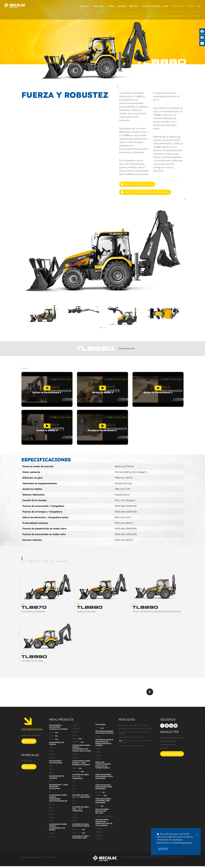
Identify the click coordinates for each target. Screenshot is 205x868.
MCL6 (51, 816)
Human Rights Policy (175, 859)
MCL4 (51, 809)
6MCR (51, 768)
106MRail (99, 831)
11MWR (52, 756)
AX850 (75, 756)
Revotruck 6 (79, 831)
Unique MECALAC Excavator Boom (132, 739)
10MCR (52, 775)
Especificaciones (127, 350)
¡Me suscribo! (172, 756)
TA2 (74, 787)
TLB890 (98, 757)
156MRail (99, 837)
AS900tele (76, 730)
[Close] (197, 834)
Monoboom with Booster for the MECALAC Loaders (135, 735)
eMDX (100, 730)
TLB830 (98, 738)
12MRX (54, 741)
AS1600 (75, 737)
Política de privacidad (146, 859)
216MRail (99, 840)
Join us (160, 859)
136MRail (99, 834)
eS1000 (77, 741)
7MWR (52, 749)
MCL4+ (52, 813)
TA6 (74, 802)
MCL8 (51, 823)
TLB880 (98, 754)
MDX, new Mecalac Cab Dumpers (131, 748)
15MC (51, 783)
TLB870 (98, 751)
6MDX (75, 819)
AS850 (75, 727)
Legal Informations (129, 859)
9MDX (75, 823)
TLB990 (98, 761)
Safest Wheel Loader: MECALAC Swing (133, 727)
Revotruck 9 (79, 835)
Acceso (29, 743)
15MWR (52, 759)
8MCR (51, 771)
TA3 (74, 790)
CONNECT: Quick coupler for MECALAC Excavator (136, 743)
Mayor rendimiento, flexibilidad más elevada (157, 613)
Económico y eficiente (33, 613)
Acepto (163, 849)
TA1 (74, 784)
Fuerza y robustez (86, 613)
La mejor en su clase (32, 662)
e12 (50, 794)
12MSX (54, 734)
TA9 (74, 806)
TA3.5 (74, 794)
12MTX (54, 738)
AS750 (52, 838)
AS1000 (75, 734)
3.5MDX (75, 816)
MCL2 (51, 806)
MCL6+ (52, 819)
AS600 (52, 835)
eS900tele (78, 744)
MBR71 (98, 773)
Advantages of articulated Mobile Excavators (136, 730)
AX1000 (75, 759)
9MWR (52, 753)
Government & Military (104, 818)
